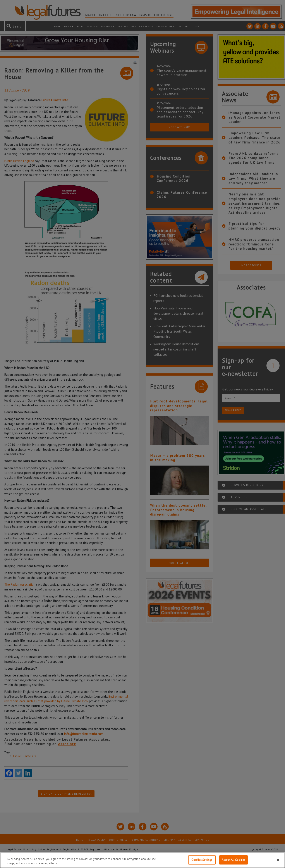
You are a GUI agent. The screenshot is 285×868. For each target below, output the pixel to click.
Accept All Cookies (233, 860)
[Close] (278, 860)
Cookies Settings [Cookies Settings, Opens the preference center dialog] (202, 860)
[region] (142, 860)
